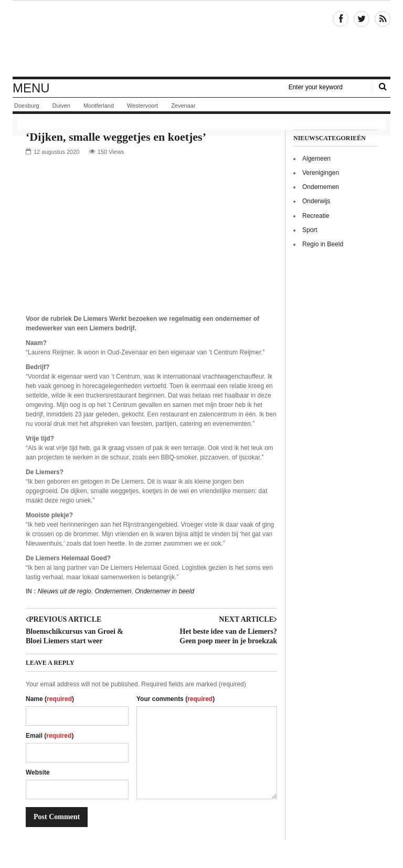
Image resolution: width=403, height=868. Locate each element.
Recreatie (316, 216)
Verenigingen (321, 173)
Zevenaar (183, 106)
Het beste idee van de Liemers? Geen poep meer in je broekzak (228, 636)
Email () (50, 736)
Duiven (61, 106)
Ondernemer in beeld (165, 591)
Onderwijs (316, 201)
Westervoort (142, 106)
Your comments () (176, 699)
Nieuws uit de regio (65, 591)
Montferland (99, 106)
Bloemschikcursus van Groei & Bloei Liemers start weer (75, 636)
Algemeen (316, 159)
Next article (248, 620)
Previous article (63, 620)
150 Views (111, 152)
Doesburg (27, 106)
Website (38, 772)
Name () (50, 699)
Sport (310, 230)
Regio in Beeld (323, 244)
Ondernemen (113, 591)
